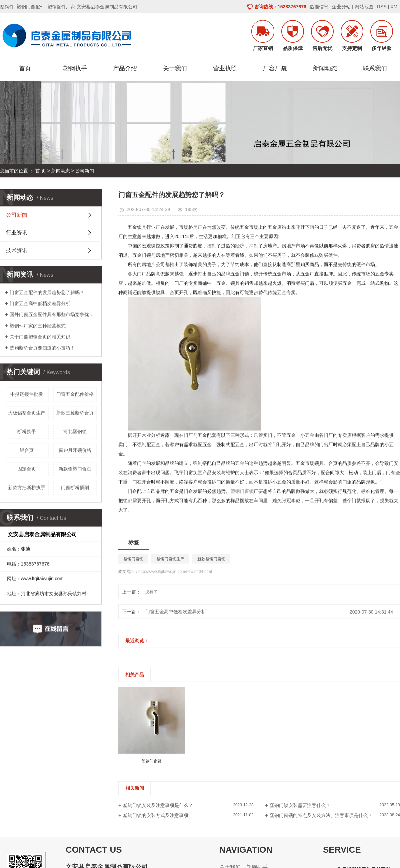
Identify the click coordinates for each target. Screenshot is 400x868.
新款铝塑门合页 (75, 469)
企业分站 (341, 7)
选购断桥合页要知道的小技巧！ (42, 348)
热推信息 (319, 7)
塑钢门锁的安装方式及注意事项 (156, 815)
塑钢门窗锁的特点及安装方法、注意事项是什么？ (321, 815)
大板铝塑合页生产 (27, 413)
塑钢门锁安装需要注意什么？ (300, 805)
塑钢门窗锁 (133, 559)
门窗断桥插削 (75, 488)
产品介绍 (125, 68)
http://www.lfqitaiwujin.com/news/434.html (175, 572)
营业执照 (225, 68)
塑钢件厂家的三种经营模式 (38, 326)
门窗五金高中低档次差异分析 (40, 303)
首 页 (41, 171)
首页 (25, 68)
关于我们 (175, 68)
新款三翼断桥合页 (75, 413)
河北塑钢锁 (75, 431)
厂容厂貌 (275, 68)
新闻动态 (325, 68)
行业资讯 (17, 233)
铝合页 (27, 450)
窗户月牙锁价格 (75, 450)
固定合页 (27, 469)
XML (395, 7)
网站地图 (364, 7)
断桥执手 (27, 431)
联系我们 (375, 68)
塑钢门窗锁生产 (170, 559)
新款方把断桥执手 (27, 488)
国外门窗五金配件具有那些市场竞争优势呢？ (53, 314)
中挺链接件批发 (27, 394)
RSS (382, 7)
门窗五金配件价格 (75, 394)
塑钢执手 (75, 68)
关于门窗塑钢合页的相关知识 (40, 337)
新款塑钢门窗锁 (211, 559)
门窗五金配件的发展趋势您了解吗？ (47, 292)
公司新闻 (85, 171)
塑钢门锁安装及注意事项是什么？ (158, 805)
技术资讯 (17, 250)
